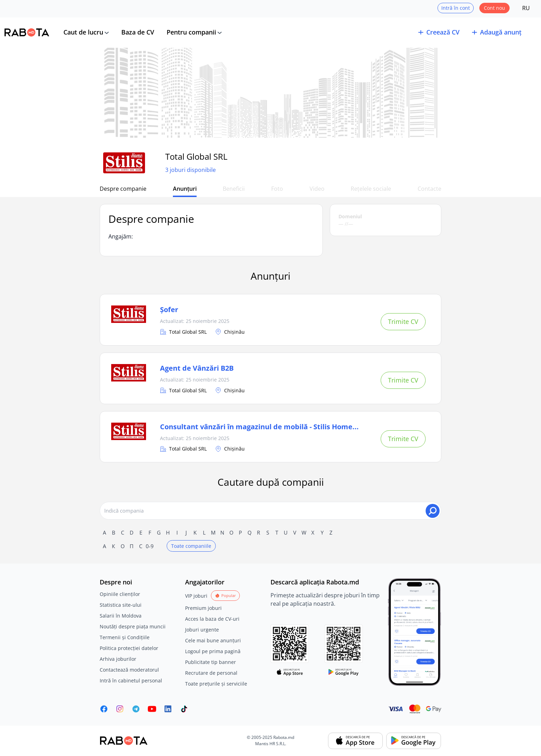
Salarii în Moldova (121, 616)
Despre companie (123, 189)
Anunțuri (185, 189)
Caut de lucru (83, 32)
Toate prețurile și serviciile (216, 684)
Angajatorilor (205, 582)
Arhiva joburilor (118, 659)
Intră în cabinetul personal (131, 681)
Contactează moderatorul (129, 670)
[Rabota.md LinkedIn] (168, 709)
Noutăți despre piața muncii (133, 626)
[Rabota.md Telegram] (136, 709)
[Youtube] (152, 709)
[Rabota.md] (27, 32)
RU (526, 8)
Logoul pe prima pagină (213, 651)
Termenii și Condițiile (125, 637)
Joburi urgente (202, 630)
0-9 (150, 546)
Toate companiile (191, 546)
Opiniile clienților (120, 594)
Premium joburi (203, 608)
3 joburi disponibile (191, 170)
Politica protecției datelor (129, 648)
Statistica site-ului (121, 605)
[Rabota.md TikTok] (184, 709)
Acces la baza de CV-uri (212, 619)
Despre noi (116, 582)
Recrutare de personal (211, 673)
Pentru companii (191, 32)
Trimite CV (403, 322)
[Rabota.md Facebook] (104, 709)
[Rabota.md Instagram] (120, 709)
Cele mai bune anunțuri (213, 640)
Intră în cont (456, 8)
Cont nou (494, 8)
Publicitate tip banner (211, 662)
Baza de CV (138, 32)
